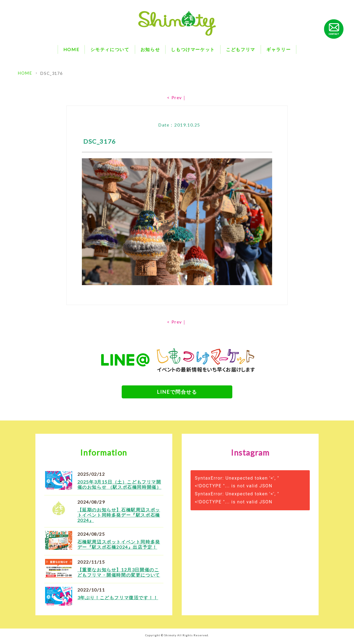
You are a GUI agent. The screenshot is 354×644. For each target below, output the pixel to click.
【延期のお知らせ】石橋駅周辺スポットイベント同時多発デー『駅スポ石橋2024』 (119, 517)
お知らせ (150, 49)
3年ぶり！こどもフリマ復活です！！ (118, 600)
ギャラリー (278, 49)
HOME (71, 49)
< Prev (175, 97)
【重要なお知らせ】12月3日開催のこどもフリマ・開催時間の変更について (119, 574)
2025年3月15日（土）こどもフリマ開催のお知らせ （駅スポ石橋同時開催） (119, 487)
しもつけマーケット (193, 49)
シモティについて (110, 49)
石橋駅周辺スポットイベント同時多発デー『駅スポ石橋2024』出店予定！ (119, 546)
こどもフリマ (241, 49)
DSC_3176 (50, 73)
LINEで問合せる (177, 392)
